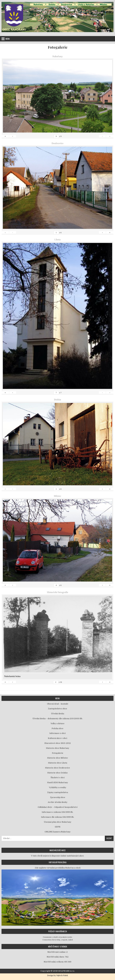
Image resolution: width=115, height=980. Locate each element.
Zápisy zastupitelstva (58, 792)
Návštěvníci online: (57, 952)
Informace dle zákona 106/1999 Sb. (58, 817)
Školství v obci (58, 778)
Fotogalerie (58, 47)
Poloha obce (57, 728)
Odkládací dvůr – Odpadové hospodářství (58, 807)
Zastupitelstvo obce (57, 709)
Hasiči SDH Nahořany (58, 782)
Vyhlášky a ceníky (58, 787)
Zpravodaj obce (58, 797)
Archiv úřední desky (58, 802)
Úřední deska (58, 714)
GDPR (58, 827)
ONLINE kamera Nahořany (58, 832)
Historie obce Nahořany (58, 748)
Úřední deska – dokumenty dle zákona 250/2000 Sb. (58, 719)
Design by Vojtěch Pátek (58, 975)
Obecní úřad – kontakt (58, 704)
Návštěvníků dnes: (56, 957)
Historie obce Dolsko (57, 773)
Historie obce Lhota (58, 763)
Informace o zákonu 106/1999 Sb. (57, 812)
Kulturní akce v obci (57, 738)
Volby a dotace (57, 723)
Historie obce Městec (58, 758)
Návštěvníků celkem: (54, 962)
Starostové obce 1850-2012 (58, 743)
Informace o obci (57, 733)
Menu (8, 39)
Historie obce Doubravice (57, 768)
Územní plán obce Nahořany (58, 822)
